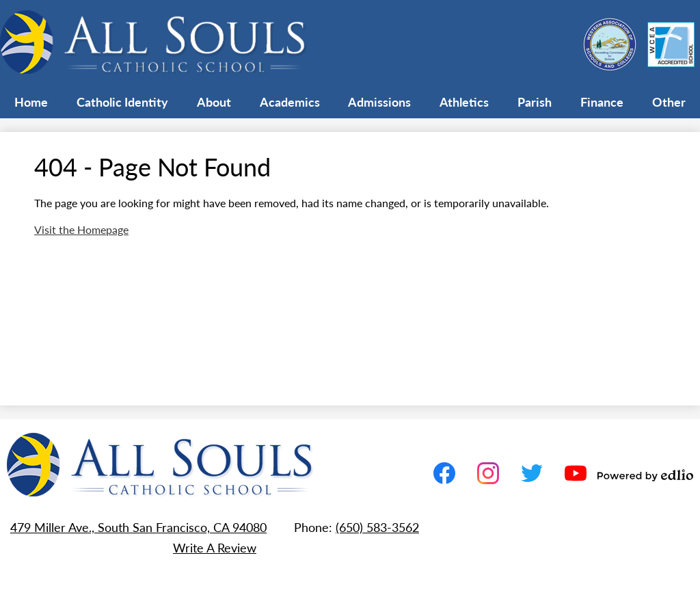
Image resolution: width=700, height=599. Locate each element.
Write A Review (215, 547)
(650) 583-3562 (377, 527)
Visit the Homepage (81, 229)
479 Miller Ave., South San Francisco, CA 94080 (138, 527)
